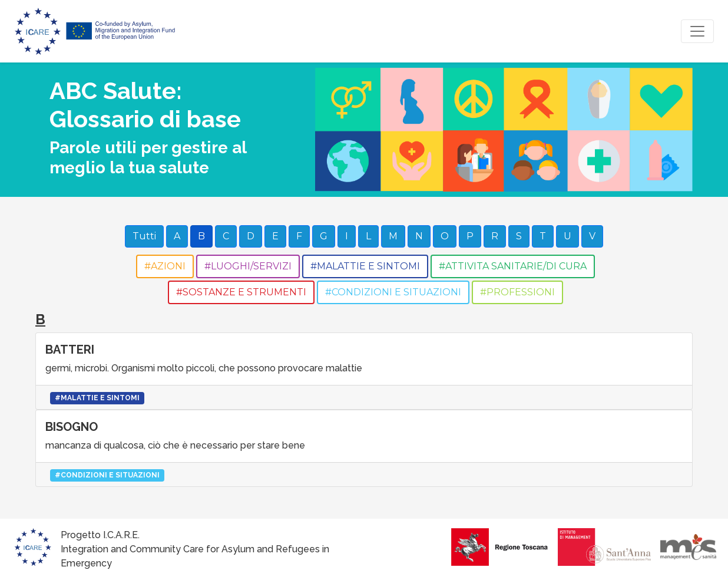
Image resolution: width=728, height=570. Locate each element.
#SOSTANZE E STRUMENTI (241, 292)
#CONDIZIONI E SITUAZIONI (393, 292)
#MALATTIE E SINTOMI (365, 266)
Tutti (144, 236)
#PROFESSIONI (517, 292)
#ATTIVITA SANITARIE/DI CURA (513, 266)
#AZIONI (165, 266)
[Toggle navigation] (697, 31)
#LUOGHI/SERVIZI (248, 266)
